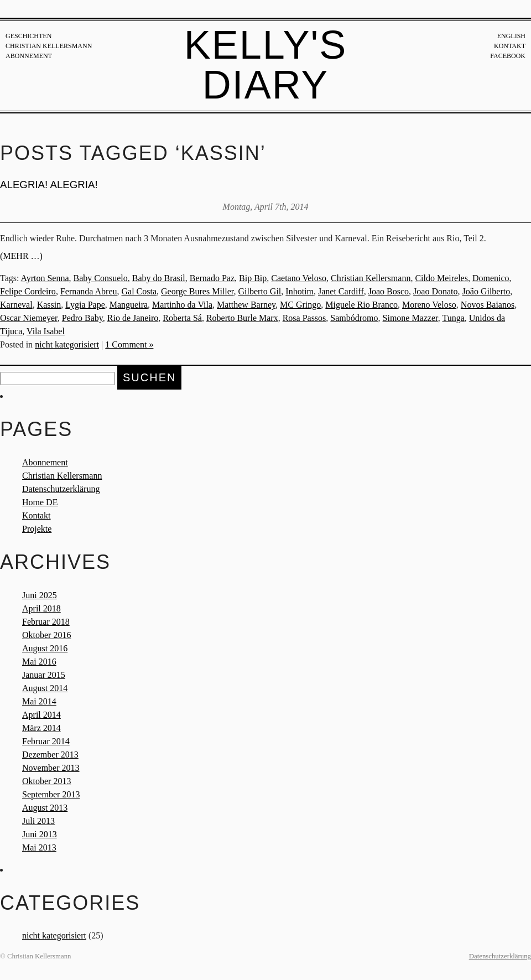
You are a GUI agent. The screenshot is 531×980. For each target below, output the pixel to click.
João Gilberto (486, 291)
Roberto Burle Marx (242, 318)
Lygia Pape (85, 305)
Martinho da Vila (182, 305)
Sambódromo (354, 318)
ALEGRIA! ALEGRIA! (49, 185)
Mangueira (129, 305)
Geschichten (28, 36)
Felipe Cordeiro (28, 291)
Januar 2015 (44, 675)
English (511, 36)
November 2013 (51, 768)
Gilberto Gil (260, 291)
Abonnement (29, 56)
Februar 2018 (46, 622)
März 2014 (41, 728)
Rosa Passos (304, 318)
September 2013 (51, 794)
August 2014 (45, 688)
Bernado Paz (212, 278)
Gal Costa (139, 291)
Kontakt (510, 46)
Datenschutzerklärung (61, 489)
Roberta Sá (182, 318)
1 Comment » (129, 344)
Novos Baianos (488, 305)
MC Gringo (300, 305)
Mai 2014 (39, 701)
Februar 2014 (46, 741)
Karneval (16, 305)
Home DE (40, 502)
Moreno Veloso (429, 305)
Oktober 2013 (46, 781)
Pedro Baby (82, 318)
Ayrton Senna (45, 278)
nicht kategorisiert (67, 344)
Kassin (49, 305)
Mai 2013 (39, 847)
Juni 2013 (40, 834)
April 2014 (41, 715)
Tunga (453, 318)
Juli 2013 (38, 821)
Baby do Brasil (159, 278)
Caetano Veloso (299, 278)
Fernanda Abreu (89, 291)
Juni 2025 (40, 595)
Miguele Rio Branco (361, 305)
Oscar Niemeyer (29, 318)
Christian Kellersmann (49, 46)
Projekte (37, 529)
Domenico (491, 278)
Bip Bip (253, 278)
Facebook (508, 56)
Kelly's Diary (266, 65)
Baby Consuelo (101, 278)
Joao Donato (435, 291)
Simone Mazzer (410, 318)
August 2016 (45, 648)
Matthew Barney (246, 305)
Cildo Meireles (441, 278)
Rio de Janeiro (133, 318)
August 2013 (45, 808)
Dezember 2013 (50, 755)
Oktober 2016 (46, 635)
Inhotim (300, 291)
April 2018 (41, 608)
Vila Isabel (46, 331)
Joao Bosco (389, 291)
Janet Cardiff (341, 291)
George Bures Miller (197, 291)
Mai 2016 (39, 662)
